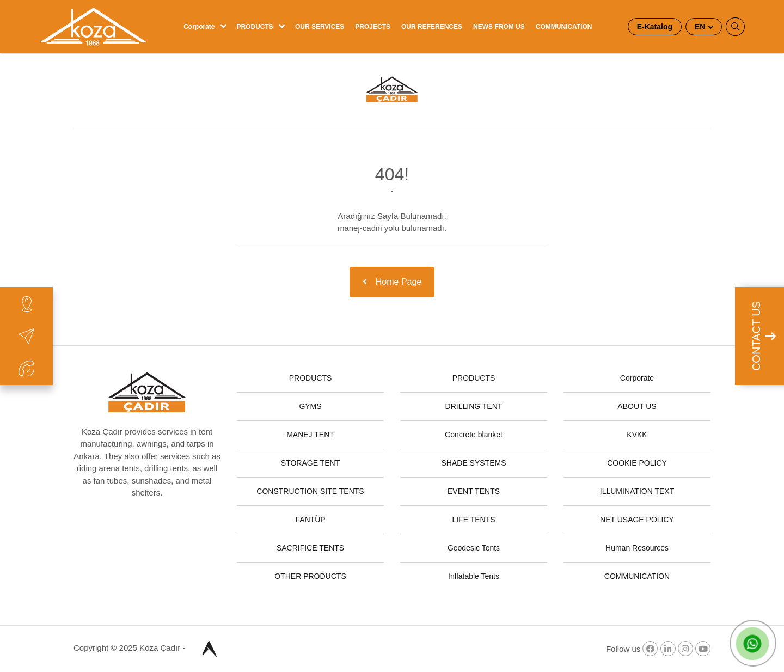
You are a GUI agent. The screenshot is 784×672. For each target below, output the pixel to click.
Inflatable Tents (474, 576)
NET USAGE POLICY (637, 520)
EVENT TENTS (474, 491)
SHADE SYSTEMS (473, 463)
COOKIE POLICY (637, 463)
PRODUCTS (255, 27)
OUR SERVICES (320, 27)
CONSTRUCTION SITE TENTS (310, 491)
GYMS (310, 406)
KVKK (637, 435)
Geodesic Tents (474, 548)
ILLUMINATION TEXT (637, 491)
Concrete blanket (474, 435)
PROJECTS (373, 27)
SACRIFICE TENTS (310, 548)
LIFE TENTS (473, 520)
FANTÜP (310, 520)
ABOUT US (637, 406)
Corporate (199, 27)
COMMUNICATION (564, 27)
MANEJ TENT (310, 435)
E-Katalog (655, 27)
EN (701, 27)
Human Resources (637, 548)
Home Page (392, 282)
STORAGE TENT (310, 463)
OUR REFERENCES (432, 27)
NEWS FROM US (499, 27)
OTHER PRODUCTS (310, 576)
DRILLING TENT (474, 406)
